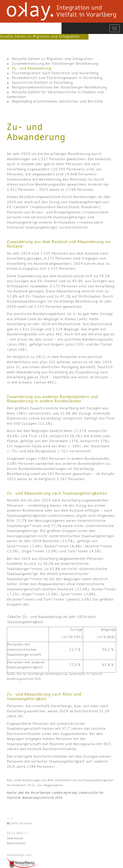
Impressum (15, 838)
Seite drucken (20, 823)
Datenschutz (16, 843)
